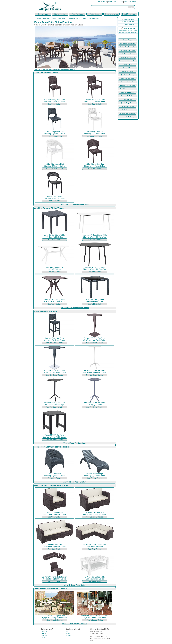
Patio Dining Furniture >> (52, 18)
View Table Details (95, 240)
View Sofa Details (54, 581)
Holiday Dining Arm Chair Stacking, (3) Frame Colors (55, 164)
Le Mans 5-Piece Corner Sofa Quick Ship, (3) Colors (95, 545)
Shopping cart (129, 19)
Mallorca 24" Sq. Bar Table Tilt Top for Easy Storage (55, 403)
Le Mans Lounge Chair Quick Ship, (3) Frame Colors (55, 513)
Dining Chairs (127, 64)
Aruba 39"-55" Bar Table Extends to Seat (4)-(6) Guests (55, 435)
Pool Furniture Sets (128, 85)
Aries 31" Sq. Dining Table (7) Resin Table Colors (55, 235)
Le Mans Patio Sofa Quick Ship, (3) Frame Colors (55, 545)
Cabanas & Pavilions (128, 57)
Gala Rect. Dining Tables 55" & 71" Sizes (55, 267)
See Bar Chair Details (55, 343)
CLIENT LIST (112, 2)
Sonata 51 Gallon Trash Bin (128, 32)
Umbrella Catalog (127, 117)
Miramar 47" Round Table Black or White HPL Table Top (95, 267)
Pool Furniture (77, 14)
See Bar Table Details (95, 343)
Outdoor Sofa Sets (127, 96)
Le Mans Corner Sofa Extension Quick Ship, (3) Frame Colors (55, 577)
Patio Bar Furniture (128, 78)
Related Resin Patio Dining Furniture (51, 589)
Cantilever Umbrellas (127, 50)
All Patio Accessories (127, 113)
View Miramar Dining (95, 620)
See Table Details (55, 240)
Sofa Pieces (128, 99)
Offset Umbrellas (129, 14)
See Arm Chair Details (95, 136)
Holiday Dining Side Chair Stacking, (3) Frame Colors (95, 164)
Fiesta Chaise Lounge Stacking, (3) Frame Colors (95, 474)
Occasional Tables (128, 106)
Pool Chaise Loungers (127, 89)
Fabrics (68, 634)
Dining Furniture (60, 14)
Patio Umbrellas (112, 14)
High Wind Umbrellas (127, 54)
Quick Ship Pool (127, 92)
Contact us (44, 632)
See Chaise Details (95, 478)
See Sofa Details (54, 549)
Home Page (127, 40)
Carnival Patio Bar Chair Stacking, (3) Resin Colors (55, 338)
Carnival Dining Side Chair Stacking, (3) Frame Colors (55, 100)
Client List (44, 636)
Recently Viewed (129, 28)
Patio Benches (128, 110)
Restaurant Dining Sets (127, 61)
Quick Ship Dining (127, 75)
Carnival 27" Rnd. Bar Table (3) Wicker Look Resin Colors (95, 338)
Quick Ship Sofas (127, 103)
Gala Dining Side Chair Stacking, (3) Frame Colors (55, 132)
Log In (43, 638)
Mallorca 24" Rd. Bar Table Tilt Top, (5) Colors (95, 403)
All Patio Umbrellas (127, 43)
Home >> (38, 18)
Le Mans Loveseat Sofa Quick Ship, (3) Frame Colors (95, 513)
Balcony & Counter (127, 82)
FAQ (67, 632)
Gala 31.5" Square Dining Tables (65, 69)
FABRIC (120, 2)
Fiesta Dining (94, 18)
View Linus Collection (55, 620)
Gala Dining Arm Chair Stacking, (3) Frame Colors (95, 132)
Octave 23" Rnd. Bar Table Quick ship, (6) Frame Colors (95, 371)
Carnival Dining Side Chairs (44, 69)
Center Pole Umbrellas (128, 47)
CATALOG (127, 2)
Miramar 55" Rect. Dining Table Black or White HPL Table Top (95, 235)
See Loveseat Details (95, 517)
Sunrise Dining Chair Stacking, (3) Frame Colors (55, 197)
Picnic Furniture (127, 71)
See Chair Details (55, 104)
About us (44, 634)
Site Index (69, 636)
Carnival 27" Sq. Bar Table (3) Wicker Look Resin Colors (55, 371)
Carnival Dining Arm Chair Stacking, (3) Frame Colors (95, 100)
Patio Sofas (94, 14)
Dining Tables (127, 68)
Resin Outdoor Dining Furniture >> (75, 18)
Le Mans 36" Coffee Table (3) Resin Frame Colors (95, 577)
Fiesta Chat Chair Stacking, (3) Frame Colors (55, 474)
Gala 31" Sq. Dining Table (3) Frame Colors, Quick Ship (55, 300)
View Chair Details (55, 136)
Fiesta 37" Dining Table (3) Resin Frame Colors (95, 300)
